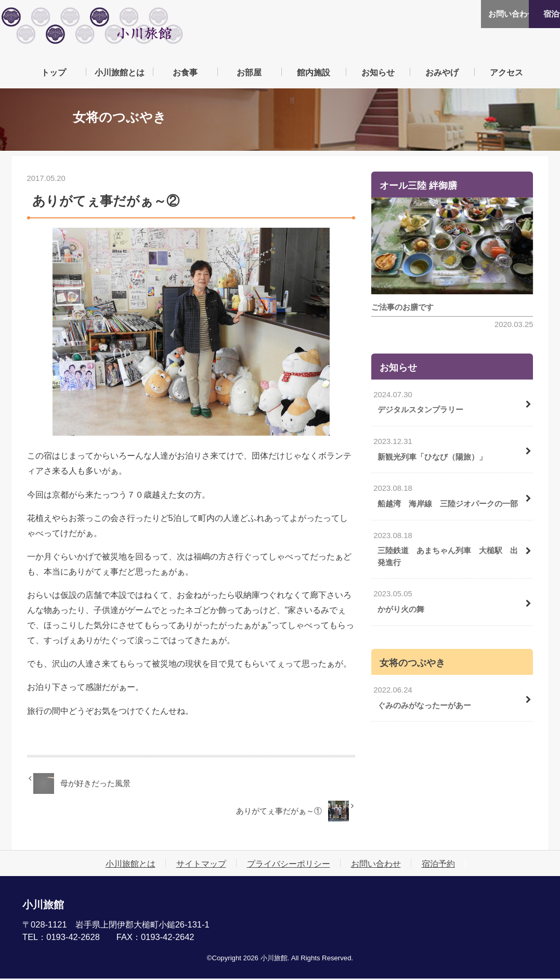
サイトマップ (201, 864)
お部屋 (249, 72)
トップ (54, 72)
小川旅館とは (120, 72)
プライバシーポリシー (289, 864)
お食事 (185, 72)
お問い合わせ (466, 14)
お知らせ (378, 72)
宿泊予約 (529, 14)
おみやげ (442, 72)
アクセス (506, 72)
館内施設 (314, 72)
